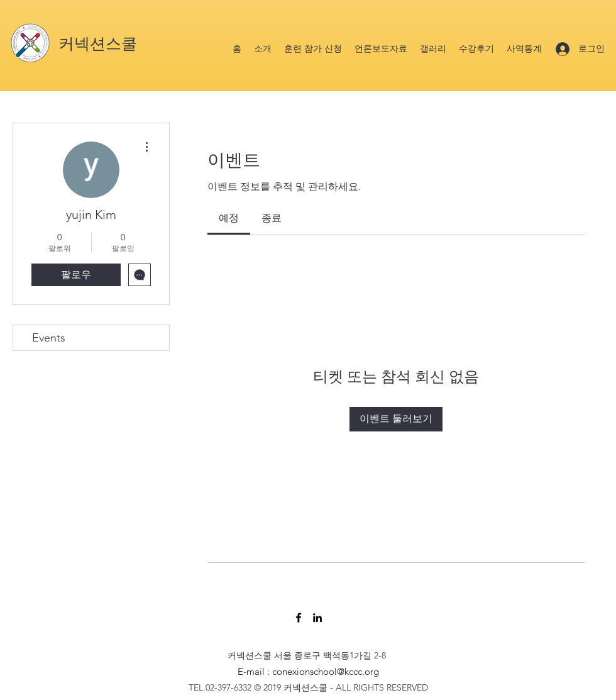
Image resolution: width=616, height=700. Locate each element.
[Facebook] (299, 618)
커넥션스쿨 (98, 44)
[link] (229, 218)
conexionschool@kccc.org (326, 671)
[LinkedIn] (317, 618)
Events (49, 338)
